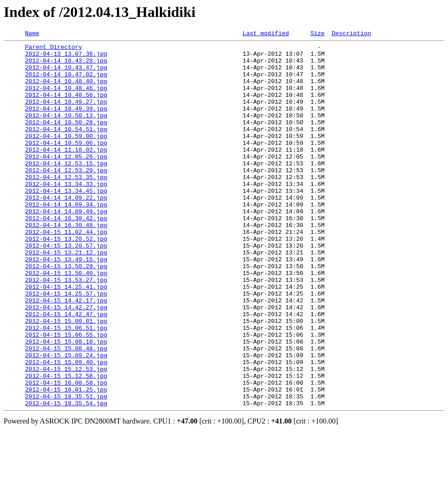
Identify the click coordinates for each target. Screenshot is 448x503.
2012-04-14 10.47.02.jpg (66, 82)
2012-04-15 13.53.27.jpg (66, 329)
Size (317, 34)
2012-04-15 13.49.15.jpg (66, 304)
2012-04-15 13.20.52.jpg (66, 280)
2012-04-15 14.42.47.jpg (66, 370)
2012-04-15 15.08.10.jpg (66, 403)
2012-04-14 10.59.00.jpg (66, 156)
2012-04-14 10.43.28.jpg (66, 66)
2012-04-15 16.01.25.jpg (66, 461)
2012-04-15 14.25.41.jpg (66, 337)
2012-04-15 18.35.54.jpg (66, 477)
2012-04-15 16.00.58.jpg (66, 452)
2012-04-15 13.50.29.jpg (66, 312)
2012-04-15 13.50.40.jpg (66, 321)
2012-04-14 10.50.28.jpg (66, 140)
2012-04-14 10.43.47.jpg (66, 74)
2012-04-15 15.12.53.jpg (66, 436)
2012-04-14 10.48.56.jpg (66, 107)
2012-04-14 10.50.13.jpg (66, 132)
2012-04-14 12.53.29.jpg (66, 197)
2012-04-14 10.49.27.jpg (66, 115)
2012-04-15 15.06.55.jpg (66, 395)
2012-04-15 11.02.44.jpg (66, 271)
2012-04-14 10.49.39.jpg (66, 123)
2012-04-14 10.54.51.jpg (66, 148)
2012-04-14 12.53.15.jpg (66, 189)
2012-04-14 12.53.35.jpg (66, 206)
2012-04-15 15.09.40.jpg (66, 428)
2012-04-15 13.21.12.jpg (66, 296)
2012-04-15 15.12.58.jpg (66, 444)
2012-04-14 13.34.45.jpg (66, 222)
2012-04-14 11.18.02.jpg (66, 173)
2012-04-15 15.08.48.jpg (66, 411)
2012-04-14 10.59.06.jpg (66, 164)
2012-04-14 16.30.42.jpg (66, 255)
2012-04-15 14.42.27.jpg (66, 362)
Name (32, 34)
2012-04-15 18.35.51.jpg (66, 469)
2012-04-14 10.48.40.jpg (66, 90)
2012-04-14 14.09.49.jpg (66, 247)
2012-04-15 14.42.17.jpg (66, 354)
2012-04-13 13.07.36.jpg (66, 58)
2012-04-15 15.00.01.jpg (66, 378)
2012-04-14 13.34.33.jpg (66, 214)
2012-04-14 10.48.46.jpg (66, 99)
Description (352, 34)
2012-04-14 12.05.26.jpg (66, 181)
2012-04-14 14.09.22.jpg (66, 230)
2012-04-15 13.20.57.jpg (66, 288)
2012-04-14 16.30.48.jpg (66, 263)
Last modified (266, 34)
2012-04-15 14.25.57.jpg (66, 345)
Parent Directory (54, 49)
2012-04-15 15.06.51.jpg (66, 387)
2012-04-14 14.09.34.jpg (66, 238)
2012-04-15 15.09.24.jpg (66, 419)
